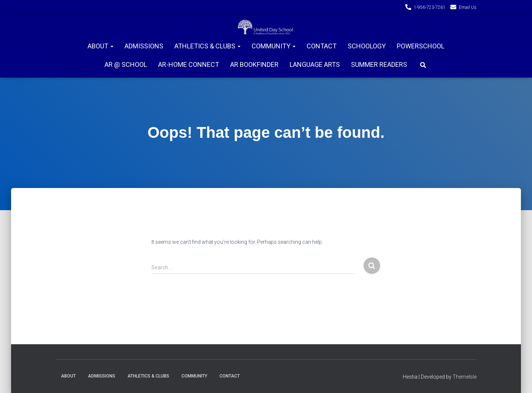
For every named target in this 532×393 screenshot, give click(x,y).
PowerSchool (421, 46)
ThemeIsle (465, 377)
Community (274, 46)
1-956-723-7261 (430, 7)
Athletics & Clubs (207, 46)
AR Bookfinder (254, 64)
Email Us (468, 7)
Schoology (367, 46)
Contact (322, 46)
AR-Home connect (189, 64)
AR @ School (126, 64)
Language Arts (315, 64)
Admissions (144, 46)
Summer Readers (379, 64)
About (100, 46)
